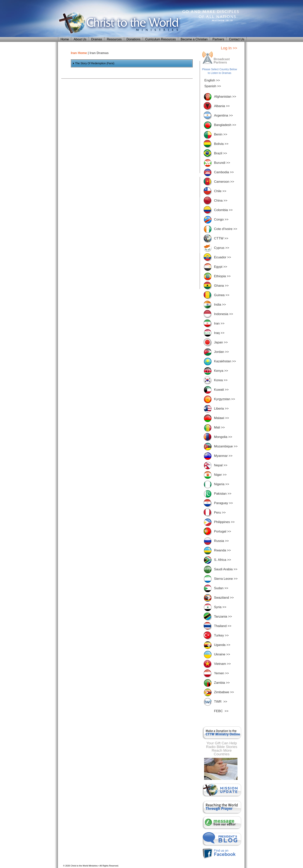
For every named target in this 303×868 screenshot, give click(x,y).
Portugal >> (223, 531)
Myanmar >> (223, 456)
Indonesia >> (224, 314)
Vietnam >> (223, 664)
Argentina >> (223, 115)
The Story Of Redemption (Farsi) (95, 63)
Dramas (97, 39)
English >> (212, 80)
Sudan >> (221, 588)
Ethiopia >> (222, 276)
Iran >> (219, 323)
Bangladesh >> (225, 125)
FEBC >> (221, 711)
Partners (218, 39)
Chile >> (220, 191)
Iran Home (79, 53)
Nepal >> (221, 465)
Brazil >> (221, 153)
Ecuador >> (223, 257)
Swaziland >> (224, 598)
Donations (134, 39)
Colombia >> (223, 210)
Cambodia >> (224, 172)
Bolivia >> (221, 144)
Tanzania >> (223, 617)
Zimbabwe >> (224, 692)
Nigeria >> (222, 484)
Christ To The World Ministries (119, 23)
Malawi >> (222, 418)
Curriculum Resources (161, 39)
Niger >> (220, 475)
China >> (221, 201)
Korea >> (221, 380)
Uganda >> (222, 645)
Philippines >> (224, 522)
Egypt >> (221, 267)
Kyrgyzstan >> (225, 399)
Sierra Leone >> (226, 579)
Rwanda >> (223, 550)
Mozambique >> (226, 446)
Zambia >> (222, 683)
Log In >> (229, 48)
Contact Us (237, 39)
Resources (114, 39)
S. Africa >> (223, 560)
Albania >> (222, 106)
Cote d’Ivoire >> (226, 229)
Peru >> (220, 513)
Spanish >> (213, 86)
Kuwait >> (221, 390)
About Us (80, 39)
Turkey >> (221, 635)
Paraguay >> (223, 503)
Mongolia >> (223, 437)
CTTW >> (221, 238)
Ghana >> (221, 286)
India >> (220, 305)
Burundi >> (222, 163)
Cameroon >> (224, 182)
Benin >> (221, 134)
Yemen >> (222, 673)
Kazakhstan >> (225, 361)
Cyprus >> (222, 248)
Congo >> (221, 219)
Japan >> (221, 342)
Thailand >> (223, 626)
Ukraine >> (222, 654)
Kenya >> (221, 371)
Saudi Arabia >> (226, 569)
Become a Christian (194, 39)
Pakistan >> (223, 494)
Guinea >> (222, 295)
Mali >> (220, 427)
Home (65, 39)
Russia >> (222, 541)
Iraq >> (219, 333)
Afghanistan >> (225, 97)
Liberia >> (221, 409)
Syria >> (220, 607)
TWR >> (221, 702)
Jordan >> (222, 352)
